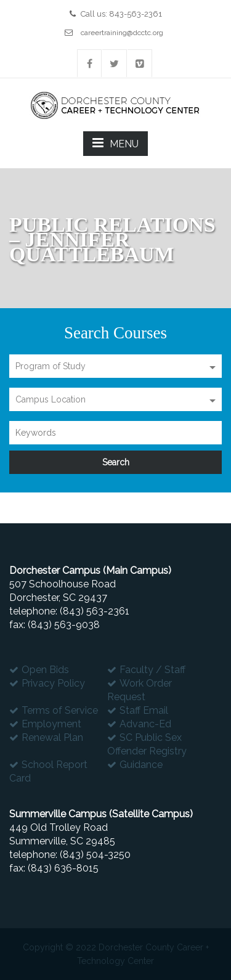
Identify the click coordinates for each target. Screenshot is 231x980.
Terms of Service (60, 710)
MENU (115, 143)
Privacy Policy (53, 683)
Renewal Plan (52, 737)
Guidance (141, 765)
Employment (51, 724)
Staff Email (144, 710)
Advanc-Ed (145, 724)
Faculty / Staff (152, 670)
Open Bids (45, 670)
